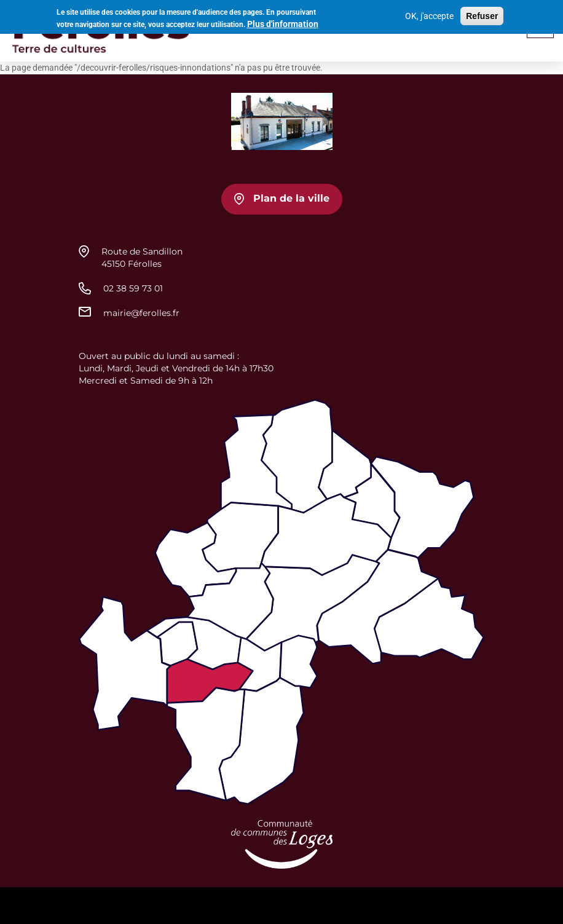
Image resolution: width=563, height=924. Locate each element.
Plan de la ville (291, 198)
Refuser (482, 14)
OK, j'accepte (429, 14)
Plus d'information (283, 22)
